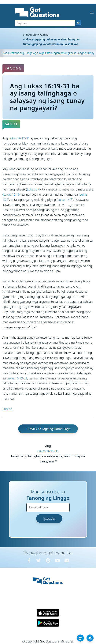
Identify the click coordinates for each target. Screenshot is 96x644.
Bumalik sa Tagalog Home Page (48, 429)
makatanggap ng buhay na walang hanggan (51, 39)
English (7, 409)
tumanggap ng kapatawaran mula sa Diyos (50, 44)
